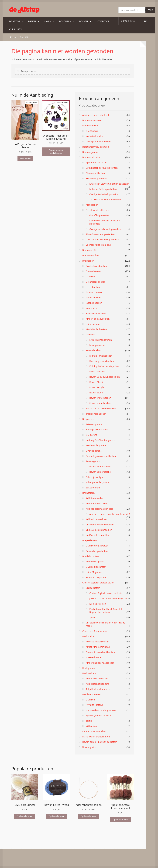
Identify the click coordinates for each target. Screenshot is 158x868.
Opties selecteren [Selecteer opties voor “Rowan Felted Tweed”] (57, 816)
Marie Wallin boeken (96, 329)
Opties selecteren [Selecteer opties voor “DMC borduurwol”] (25, 816)
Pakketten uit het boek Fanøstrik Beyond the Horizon (106, 611)
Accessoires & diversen (98, 642)
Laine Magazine (94, 572)
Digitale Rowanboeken (101, 356)
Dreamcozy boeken (96, 282)
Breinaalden (89, 493)
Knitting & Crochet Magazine (104, 366)
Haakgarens (88, 668)
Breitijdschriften (91, 556)
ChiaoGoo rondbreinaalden (100, 525)
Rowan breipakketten (97, 551)
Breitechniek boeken (96, 266)
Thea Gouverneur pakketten (100, 234)
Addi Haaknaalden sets (98, 684)
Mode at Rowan (97, 372)
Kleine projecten (98, 604)
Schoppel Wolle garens (97, 482)
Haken (47, 21)
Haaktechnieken (94, 657)
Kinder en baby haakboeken (100, 663)
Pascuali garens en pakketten (101, 456)
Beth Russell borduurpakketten (102, 168)
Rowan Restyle (97, 387)
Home (15, 37)
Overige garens (94, 451)
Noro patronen (97, 345)
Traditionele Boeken (96, 414)
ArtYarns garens (94, 424)
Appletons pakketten (96, 163)
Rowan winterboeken (100, 398)
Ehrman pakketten (95, 173)
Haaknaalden (89, 673)
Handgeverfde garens (97, 430)
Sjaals (92, 617)
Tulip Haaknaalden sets (98, 689)
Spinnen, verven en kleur (98, 716)
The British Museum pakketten (105, 200)
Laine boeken (93, 324)
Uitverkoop (103, 21)
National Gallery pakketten (103, 189)
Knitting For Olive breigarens (100, 440)
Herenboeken (93, 287)
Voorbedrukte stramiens (98, 245)
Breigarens (88, 419)
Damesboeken (93, 271)
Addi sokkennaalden (96, 519)
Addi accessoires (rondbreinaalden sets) (110, 514)
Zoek (150, 10)
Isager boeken (93, 298)
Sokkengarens (93, 488)
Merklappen (92, 205)
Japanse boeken (94, 303)
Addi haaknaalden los (97, 679)
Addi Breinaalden (95, 498)
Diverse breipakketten (97, 546)
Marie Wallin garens (96, 445)
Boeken (84, 21)
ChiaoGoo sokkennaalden (99, 530)
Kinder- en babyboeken (98, 319)
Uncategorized (90, 747)
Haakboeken (89, 636)
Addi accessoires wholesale (96, 115)
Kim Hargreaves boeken (102, 361)
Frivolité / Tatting (94, 705)
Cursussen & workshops (95, 631)
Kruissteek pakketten (97, 178)
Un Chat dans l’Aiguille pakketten (103, 240)
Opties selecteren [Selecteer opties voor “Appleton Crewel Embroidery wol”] (120, 819)
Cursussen (15, 29)
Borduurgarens (90, 152)
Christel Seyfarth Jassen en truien (106, 593)
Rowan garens (93, 461)
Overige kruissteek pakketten (104, 194)
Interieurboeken (94, 292)
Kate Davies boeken (96, 313)
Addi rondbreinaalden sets (99, 509)
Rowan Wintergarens (100, 467)
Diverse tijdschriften (96, 567)
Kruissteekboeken (95, 136)
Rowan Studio (96, 393)
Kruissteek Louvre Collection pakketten (109, 184)
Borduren (65, 21)
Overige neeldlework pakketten (105, 229)
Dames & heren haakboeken (100, 652)
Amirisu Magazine (95, 562)
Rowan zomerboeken (100, 403)
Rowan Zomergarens (100, 472)
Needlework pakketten (97, 210)
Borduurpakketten (92, 157)
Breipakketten (89, 540)
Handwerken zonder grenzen (101, 710)
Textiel (89, 721)
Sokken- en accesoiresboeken (101, 408)
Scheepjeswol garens (97, 477)
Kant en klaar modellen (94, 731)
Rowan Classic (96, 382)
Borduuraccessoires (92, 120)
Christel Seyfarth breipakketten (98, 583)
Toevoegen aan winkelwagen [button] (56, 152)
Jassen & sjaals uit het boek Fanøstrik (108, 599)
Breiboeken (88, 261)
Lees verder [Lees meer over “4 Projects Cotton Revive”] (25, 159)
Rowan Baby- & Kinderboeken (105, 377)
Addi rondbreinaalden (97, 504)
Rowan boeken (93, 350)
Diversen (90, 277)
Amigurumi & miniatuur (98, 647)
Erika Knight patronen (101, 340)
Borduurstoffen (90, 250)
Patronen (91, 335)
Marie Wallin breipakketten (96, 737)
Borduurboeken (90, 126)
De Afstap (15, 21)
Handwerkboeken (91, 694)
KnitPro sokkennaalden (98, 535)
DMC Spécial (92, 131)
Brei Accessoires (91, 255)
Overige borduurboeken (98, 141)
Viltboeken (91, 726)
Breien (32, 21)
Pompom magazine (96, 577)
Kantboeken (92, 308)
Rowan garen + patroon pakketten (100, 742)
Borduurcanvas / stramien (96, 147)
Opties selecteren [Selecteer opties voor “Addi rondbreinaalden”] (89, 816)
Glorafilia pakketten (99, 215)
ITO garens (91, 435)
